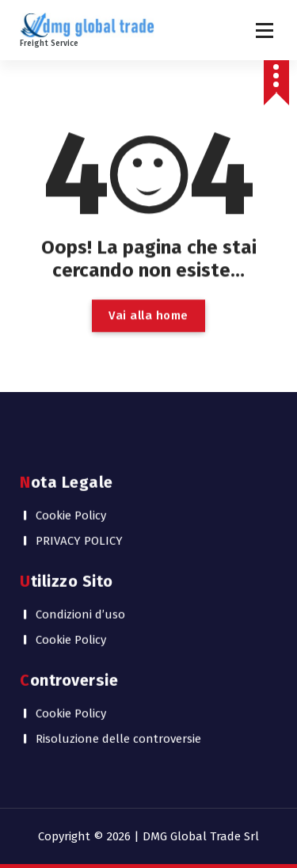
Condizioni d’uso (80, 606)
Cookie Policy (71, 507)
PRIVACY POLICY (79, 532)
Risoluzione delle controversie (118, 730)
